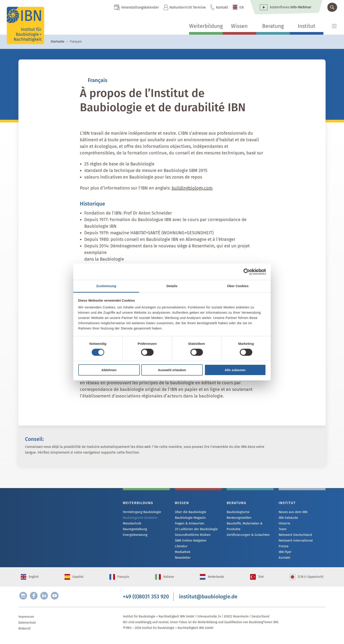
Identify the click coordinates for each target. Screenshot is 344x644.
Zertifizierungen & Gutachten (247, 529)
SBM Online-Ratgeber (190, 542)
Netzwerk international (295, 542)
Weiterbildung (206, 26)
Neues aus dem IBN (293, 512)
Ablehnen (109, 370)
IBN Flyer (285, 554)
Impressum (26, 623)
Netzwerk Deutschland (294, 536)
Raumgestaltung (134, 530)
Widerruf (24, 634)
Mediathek (182, 554)
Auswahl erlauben (172, 370)
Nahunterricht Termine (188, 7)
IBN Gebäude (288, 518)
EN (242, 7)
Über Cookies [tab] (238, 286)
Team (282, 530)
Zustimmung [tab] (106, 286)
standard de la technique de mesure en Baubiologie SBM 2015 (146, 170)
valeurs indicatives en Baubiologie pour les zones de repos (143, 177)
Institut (306, 26)
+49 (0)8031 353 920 (146, 602)
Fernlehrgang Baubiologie (141, 512)
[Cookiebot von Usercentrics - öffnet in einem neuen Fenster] (247, 272)
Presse (283, 548)
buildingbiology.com (192, 188)
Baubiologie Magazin (189, 518)
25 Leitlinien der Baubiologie (195, 530)
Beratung (273, 26)
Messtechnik (132, 524)
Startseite (57, 42)
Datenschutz (27, 629)
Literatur (181, 548)
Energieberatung (134, 536)
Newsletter (183, 559)
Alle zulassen (235, 370)
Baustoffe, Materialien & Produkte (244, 521)
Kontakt (222, 7)
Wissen (239, 26)
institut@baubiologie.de (208, 602)
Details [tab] (172, 286)
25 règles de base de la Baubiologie (119, 164)
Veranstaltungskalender (140, 7)
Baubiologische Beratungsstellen (250, 512)
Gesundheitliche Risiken (192, 536)
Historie (284, 524)
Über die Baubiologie (190, 512)
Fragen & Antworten (189, 524)
